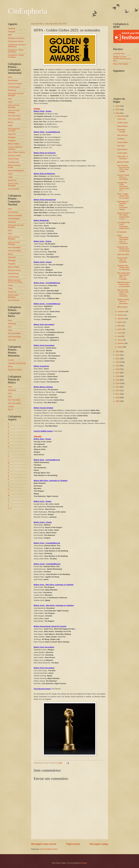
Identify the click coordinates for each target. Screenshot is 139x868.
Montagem (12, 137)
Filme (10, 77)
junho (120, 329)
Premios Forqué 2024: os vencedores (123, 177)
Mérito (10, 366)
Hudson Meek (122, 142)
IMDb (10, 35)
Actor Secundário (14, 116)
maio (120, 333)
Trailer (10, 177)
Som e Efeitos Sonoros (16, 152)
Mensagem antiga (99, 844)
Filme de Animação (15, 84)
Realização (12, 90)
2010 (118, 398)
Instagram (12, 32)
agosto (120, 322)
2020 (118, 362)
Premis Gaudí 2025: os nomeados (122, 260)
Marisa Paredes (123, 162)
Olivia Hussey (122, 126)
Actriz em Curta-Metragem (14, 111)
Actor (10, 99)
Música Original (14, 144)
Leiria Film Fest (119, 54)
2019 (118, 366)
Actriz (10, 102)
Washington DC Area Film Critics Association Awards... (123, 206)
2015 (118, 380)
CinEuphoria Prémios (16, 41)
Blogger (84, 863)
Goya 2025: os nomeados (123, 157)
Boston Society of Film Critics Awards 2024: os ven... (124, 216)
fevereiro (121, 343)
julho (120, 326)
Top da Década (14, 189)
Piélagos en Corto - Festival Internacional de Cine (122, 59)
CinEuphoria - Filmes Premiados (16, 51)
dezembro (122, 116)
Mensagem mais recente (44, 844)
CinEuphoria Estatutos (16, 38)
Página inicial (73, 844)
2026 (118, 106)
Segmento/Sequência (16, 171)
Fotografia (12, 141)
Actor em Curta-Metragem (14, 106)
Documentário (13, 80)
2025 (118, 110)
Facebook (12, 28)
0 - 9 (10, 509)
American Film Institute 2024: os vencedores (124, 268)
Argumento (12, 134)
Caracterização (14, 162)
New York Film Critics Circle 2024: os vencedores (123, 293)
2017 (118, 373)
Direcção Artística (14, 156)
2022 (118, 355)
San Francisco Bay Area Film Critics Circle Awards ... (123, 168)
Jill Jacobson (122, 232)
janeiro (120, 347)
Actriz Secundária (14, 119)
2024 (118, 113)
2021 (118, 359)
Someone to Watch (15, 370)
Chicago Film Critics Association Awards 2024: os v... (123, 187)
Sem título (121, 146)
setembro (121, 319)
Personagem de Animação (14, 130)
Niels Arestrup (122, 307)
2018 (118, 369)
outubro (121, 315)
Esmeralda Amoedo (121, 131)
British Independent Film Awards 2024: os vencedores (123, 239)
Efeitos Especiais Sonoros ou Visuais (15, 281)
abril (119, 336)
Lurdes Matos (122, 153)
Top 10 (10, 410)
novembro (122, 312)
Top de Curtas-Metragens (13, 185)
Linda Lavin (122, 119)
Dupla (10, 125)
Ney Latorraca (123, 135)
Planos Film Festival (121, 64)
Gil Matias (121, 139)
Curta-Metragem (14, 87)
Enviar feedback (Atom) (49, 849)
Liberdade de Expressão (17, 363)
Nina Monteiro (122, 149)
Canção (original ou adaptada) (15, 148)
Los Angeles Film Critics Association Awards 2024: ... (124, 225)
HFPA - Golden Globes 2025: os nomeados (123, 196)
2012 (118, 390)
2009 (118, 401)
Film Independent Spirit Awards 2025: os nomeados (124, 276)
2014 (118, 383)
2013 (118, 387)
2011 (118, 394)
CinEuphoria (28, 11)
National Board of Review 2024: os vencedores (124, 284)
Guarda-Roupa (13, 159)
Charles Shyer (123, 123)
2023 (118, 352)
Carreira (11, 360)
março (120, 340)
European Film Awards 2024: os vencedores (124, 249)
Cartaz (10, 174)
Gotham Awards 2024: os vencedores (123, 301)
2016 (118, 376)
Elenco (10, 122)
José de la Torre (123, 254)
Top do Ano (12, 180)
